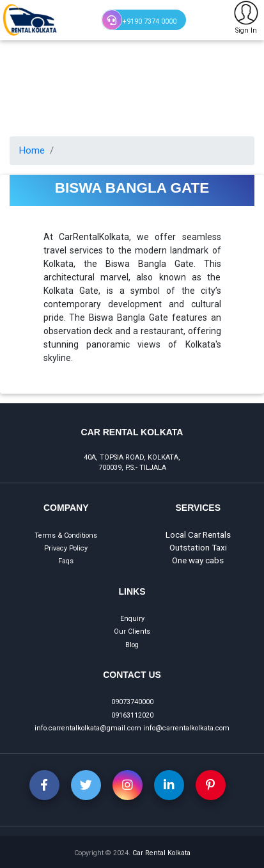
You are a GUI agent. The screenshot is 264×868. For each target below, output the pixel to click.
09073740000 (132, 702)
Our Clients (132, 631)
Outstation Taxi (198, 547)
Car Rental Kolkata (161, 853)
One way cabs (198, 560)
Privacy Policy (66, 548)
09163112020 (132, 715)
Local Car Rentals (198, 534)
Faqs (66, 561)
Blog (132, 645)
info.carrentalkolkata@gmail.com (88, 728)
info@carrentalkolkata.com (186, 728)
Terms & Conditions (66, 535)
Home (32, 150)
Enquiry (132, 619)
